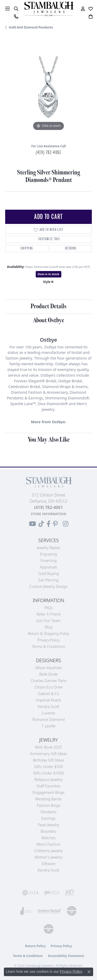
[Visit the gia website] (31, 893)
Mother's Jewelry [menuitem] (48, 857)
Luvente (48, 713)
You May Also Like (49, 440)
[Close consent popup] (89, 972)
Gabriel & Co (48, 694)
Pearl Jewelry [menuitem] (48, 825)
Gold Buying (49, 573)
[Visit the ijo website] (52, 893)
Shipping (27, 248)
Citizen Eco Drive (48, 687)
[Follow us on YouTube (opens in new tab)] (32, 524)
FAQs (48, 608)
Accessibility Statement (66, 956)
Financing (48, 561)
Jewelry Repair (48, 548)
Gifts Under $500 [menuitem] (48, 767)
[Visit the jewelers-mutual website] (49, 911)
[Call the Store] (48, 507)
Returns (71, 248)
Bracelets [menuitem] (49, 831)
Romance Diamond (48, 719)
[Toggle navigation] (8, 9)
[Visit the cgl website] (49, 929)
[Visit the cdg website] (72, 911)
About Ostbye (48, 320)
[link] (16, 17)
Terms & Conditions (49, 646)
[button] (16, 9)
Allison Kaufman (48, 668)
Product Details (48, 306)
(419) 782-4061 (48, 152)
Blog (49, 627)
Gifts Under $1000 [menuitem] (49, 773)
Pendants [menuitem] (49, 812)
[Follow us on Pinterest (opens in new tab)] (55, 524)
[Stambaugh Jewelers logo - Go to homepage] (49, 9)
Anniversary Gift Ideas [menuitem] (48, 754)
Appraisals (48, 567)
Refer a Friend (48, 614)
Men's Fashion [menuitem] (48, 844)
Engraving (49, 554)
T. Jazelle (48, 726)
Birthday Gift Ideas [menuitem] (48, 760)
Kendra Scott (48, 707)
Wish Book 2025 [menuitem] (48, 747)
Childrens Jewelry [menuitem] (48, 851)
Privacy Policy (48, 640)
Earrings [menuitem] (48, 818)
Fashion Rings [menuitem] (48, 805)
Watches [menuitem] (48, 838)
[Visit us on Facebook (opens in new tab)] (48, 524)
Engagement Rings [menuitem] (48, 792)
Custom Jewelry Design (48, 586)
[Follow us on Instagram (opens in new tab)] (66, 524)
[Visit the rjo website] (70, 893)
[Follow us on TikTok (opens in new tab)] (41, 524)
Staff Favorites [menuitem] (49, 786)
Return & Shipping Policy (48, 634)
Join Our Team (49, 621)
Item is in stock (49, 274)
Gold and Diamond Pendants (31, 27)
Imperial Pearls (49, 700)
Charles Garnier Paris (49, 681)
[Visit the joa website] (26, 911)
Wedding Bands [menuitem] (48, 799)
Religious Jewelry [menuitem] (48, 780)
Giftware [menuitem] (48, 864)
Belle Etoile (48, 674)
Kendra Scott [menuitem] (48, 870)
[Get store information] (48, 514)
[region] (48, 89)
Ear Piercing (49, 580)
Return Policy (35, 946)
